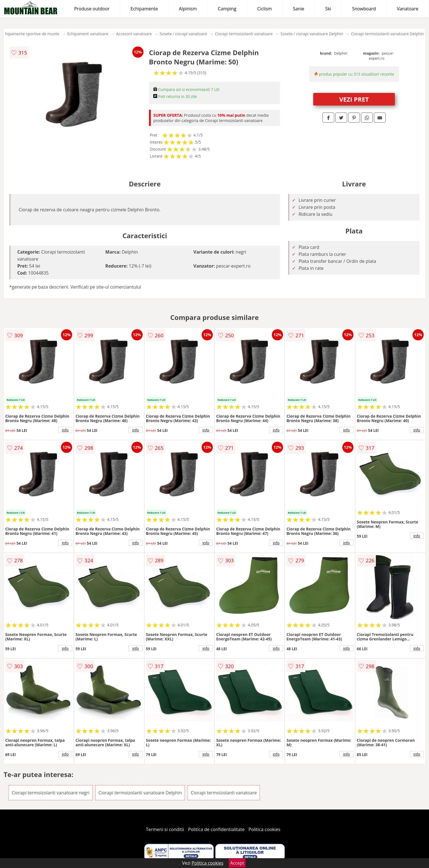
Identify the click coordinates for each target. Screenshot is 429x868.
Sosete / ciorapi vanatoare (183, 34)
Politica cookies (265, 829)
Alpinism (188, 9)
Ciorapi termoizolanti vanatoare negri (51, 793)
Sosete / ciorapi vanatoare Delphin (312, 34)
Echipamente (144, 9)
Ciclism (265, 9)
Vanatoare (408, 9)
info (65, 430)
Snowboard (364, 9)
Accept (237, 863)
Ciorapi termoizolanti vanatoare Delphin (387, 34)
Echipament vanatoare (88, 34)
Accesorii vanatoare (134, 34)
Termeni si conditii (165, 829)
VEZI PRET (354, 99)
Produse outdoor (92, 9)
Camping (227, 9)
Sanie (299, 9)
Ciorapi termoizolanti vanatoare (244, 34)
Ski (328, 9)
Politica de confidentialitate (216, 829)
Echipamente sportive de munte (30, 34)
